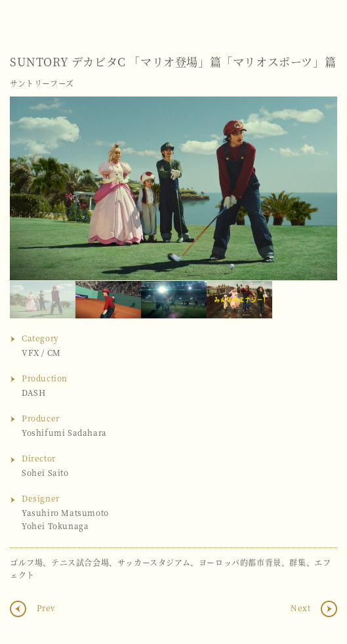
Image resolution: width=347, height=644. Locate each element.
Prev (45, 608)
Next (314, 188)
